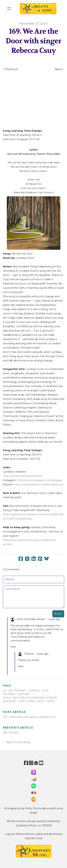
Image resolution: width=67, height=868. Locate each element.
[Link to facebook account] (26, 763)
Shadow (9, 701)
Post (58, 614)
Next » (60, 69)
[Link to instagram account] (31, 763)
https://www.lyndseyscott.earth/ (23, 476)
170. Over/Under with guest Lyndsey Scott (29, 717)
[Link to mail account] (36, 763)
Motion (23, 694)
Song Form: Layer (31, 701)
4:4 (5, 691)
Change (34, 691)
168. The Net (11, 733)
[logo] (38, 9)
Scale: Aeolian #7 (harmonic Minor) (30, 698)
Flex (45, 691)
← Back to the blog (17, 742)
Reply (13, 647)
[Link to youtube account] (41, 763)
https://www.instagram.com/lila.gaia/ (40, 480)
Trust (51, 701)
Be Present (17, 691)
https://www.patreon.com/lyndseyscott (39, 484)
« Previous (10, 69)
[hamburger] (9, 9)
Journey (9, 694)
